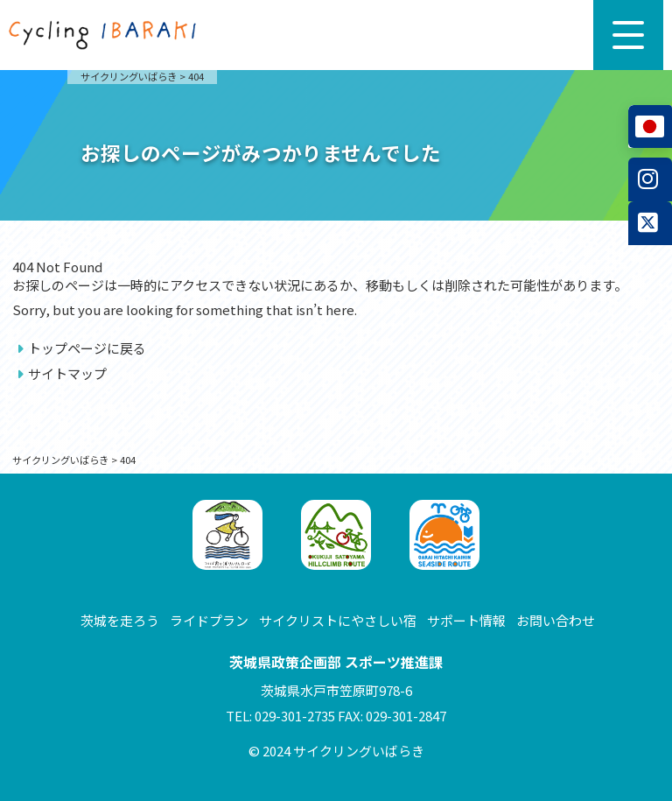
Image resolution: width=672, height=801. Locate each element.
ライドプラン (209, 620)
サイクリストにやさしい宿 (338, 620)
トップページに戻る (87, 348)
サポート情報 (466, 620)
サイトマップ (67, 373)
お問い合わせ (556, 620)
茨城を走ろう (120, 620)
